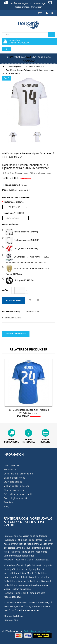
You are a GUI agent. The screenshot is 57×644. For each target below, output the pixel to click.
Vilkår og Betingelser (16, 486)
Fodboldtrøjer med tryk (18, 560)
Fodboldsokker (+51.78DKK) (21, 240)
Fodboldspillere (15, 67)
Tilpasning (7, 213)
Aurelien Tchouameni (35, 67)
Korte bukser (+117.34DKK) (20, 232)
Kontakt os (10, 470)
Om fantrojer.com (14, 490)
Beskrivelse (33, 311)
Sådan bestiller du (15, 478)
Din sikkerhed (12, 465)
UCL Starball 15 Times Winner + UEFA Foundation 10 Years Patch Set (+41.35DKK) (26, 259)
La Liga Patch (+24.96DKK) (20, 249)
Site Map (9, 502)
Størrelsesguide (13, 482)
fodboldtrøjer (36, 540)
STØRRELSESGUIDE (11, 318)
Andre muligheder (11, 224)
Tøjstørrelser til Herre (14, 202)
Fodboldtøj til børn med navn (38, 631)
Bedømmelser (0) (11, 311)
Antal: (6, 290)
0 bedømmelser (22, 173)
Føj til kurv (13, 301)
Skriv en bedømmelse (41, 173)
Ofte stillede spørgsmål (18, 494)
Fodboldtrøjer (13, 153)
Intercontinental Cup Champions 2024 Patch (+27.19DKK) (26, 270)
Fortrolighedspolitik (16, 498)
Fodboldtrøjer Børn (15, 593)
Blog (7, 507)
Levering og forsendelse (18, 474)
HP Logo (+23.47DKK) (18, 281)
